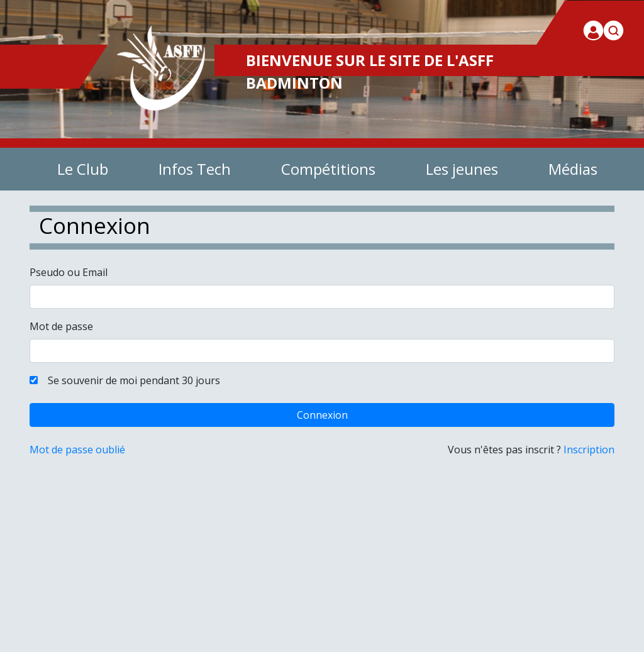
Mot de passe (61, 326)
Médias (573, 169)
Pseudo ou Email (69, 272)
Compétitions (328, 169)
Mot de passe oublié (77, 450)
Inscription (589, 450)
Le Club (83, 169)
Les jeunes (462, 169)
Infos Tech (195, 169)
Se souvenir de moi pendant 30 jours (130, 380)
